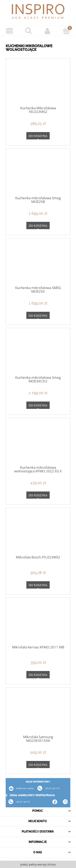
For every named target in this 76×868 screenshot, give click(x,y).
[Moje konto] (48, 31)
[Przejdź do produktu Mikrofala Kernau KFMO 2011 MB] (38, 623)
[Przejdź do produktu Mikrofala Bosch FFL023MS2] (38, 533)
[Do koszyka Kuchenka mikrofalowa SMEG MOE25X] (38, 315)
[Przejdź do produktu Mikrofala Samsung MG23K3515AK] (38, 713)
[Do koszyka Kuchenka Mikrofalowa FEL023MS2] (38, 136)
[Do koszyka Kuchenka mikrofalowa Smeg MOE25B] (38, 225)
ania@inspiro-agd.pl (20, 788)
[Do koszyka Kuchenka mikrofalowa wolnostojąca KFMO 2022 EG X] (38, 495)
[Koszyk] (66, 31)
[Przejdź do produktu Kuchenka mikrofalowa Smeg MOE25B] (38, 174)
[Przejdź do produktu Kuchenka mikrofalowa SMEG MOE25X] (38, 264)
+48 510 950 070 (47, 788)
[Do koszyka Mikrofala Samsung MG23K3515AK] (38, 765)
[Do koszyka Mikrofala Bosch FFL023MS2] (38, 585)
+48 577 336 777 (23, 802)
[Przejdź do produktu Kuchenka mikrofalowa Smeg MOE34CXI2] (38, 354)
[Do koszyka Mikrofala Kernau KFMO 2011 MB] (38, 675)
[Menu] (10, 31)
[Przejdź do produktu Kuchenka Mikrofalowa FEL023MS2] (38, 84)
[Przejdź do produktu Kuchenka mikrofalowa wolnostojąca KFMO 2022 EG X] (38, 443)
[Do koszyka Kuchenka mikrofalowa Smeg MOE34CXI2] (38, 405)
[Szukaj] (29, 31)
